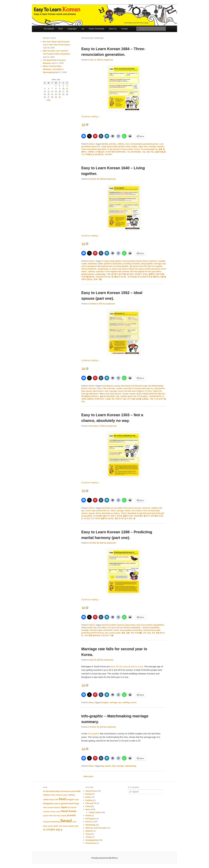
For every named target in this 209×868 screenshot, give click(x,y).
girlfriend (108, 264)
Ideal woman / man (101, 391)
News (91, 703)
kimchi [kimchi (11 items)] (74, 807)
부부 (132, 633)
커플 (100, 279)
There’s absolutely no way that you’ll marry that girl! (142, 513)
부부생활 (138, 633)
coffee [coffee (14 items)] (46, 800)
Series (92, 144)
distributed (92, 264)
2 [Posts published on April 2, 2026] (60, 86)
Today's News (95, 812)
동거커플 (122, 274)
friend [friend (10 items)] (77, 800)
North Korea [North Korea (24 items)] (69, 811)
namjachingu (103, 269)
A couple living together (112, 261)
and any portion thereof (132, 261)
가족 (108, 274)
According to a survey (111, 386)
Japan (141, 147)
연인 (149, 633)
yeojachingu (100, 274)
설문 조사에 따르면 (107, 396)
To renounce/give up (149, 149)
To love (137, 149)
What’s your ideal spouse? (111, 394)
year (106, 633)
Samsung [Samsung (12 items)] (56, 822)
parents (84, 513)
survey (120, 391)
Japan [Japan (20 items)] (64, 807)
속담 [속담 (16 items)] (58, 830)
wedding (126, 703)
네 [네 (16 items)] (44, 830)
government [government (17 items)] (67, 803)
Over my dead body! (151, 511)
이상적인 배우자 (155, 396)
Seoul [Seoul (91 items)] (66, 821)
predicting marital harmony (93, 633)
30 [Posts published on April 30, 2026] (60, 97)
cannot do (146, 508)
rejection (161, 147)
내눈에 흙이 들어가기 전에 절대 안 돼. (149, 516)
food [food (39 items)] (62, 799)
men (120, 703)
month (116, 630)
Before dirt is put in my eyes (130, 508)
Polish (88, 815)
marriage (152, 147)
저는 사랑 (146, 152)
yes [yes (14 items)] (77, 826)
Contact (124, 29)
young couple (115, 633)
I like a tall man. (109, 388)
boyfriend (153, 261)
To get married (113, 149)
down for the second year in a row (127, 666)
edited (100, 264)
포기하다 (109, 154)
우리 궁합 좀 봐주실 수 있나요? (97, 635)
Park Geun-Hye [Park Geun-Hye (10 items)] (55, 816)
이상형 (108, 399)
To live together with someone (117, 272)
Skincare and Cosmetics (96, 828)
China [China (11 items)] (53, 795)
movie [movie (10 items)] (58, 811)
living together (147, 264)
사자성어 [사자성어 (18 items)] (50, 830)
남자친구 (115, 274)
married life (108, 630)
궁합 (128, 633)
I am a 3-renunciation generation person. (142, 144)
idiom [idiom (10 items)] (45, 807)
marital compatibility (151, 628)
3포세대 (105, 144)
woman (125, 394)
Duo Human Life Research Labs (134, 386)
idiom (113, 511)
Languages (72, 29)
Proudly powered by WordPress (104, 858)
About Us (113, 29)
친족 (95, 279)
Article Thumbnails (97, 29)
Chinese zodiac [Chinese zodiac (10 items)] (62, 795)
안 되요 (87, 518)
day (95, 628)
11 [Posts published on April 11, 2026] (67, 89)
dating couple (87, 628)
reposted (100, 272)
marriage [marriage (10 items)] (46, 811)
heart (99, 388)
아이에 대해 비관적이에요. (116, 152)
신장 (117, 396)
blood (145, 261)
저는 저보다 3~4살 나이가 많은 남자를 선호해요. (130, 399)
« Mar (48, 100)
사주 (145, 633)
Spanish (89, 831)
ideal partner (160, 388)
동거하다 (130, 274)
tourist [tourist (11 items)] (50, 826)
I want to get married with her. (97, 511)
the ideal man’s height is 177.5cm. (138, 391)
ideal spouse (87, 391)
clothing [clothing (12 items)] (71, 795)
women (132, 394)
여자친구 (138, 274)
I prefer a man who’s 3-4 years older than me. (135, 388)
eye (83, 511)
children (121, 144)
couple (84, 264)
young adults (87, 516)
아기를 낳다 (100, 152)
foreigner (105, 703)
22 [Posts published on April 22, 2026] (56, 94)
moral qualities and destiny (131, 630)
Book (61, 29)
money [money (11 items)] (53, 811)
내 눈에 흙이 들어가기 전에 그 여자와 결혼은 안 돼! (113, 516)
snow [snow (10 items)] (74, 822)
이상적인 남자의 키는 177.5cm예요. (134, 396)
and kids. (113, 144)
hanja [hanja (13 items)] (77, 804)
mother (128, 511)
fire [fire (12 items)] (57, 800)
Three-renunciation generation (94, 149)
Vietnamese (91, 843)
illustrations (117, 264)
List (83, 29)
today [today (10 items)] (45, 826)
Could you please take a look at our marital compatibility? (140, 625)
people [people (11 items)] (63, 816)
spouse (92, 513)
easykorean (108, 60)
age (103, 766)
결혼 (160, 149)
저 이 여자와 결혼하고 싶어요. (102, 518)
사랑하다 (91, 152)
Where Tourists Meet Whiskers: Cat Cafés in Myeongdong (53, 69)
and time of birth (109, 625)
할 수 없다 (128, 518)
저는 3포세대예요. (134, 152)
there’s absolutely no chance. (108, 513)
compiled (161, 261)
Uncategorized (92, 840)
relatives (92, 272)
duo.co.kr (92, 388)
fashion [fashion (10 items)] (52, 800)
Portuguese (91, 819)
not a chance (137, 511)
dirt (161, 508)
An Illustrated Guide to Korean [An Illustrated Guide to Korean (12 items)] (56, 791)
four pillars (102, 628)
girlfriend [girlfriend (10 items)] (57, 804)
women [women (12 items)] (72, 826)
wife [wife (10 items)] (60, 826)
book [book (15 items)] (78, 791)
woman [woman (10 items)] (65, 826)
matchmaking (131, 766)
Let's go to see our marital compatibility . (124, 628)
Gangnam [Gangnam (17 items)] (48, 803)
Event (88, 797)
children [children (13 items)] (47, 795)
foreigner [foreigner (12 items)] (70, 800)
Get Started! (49, 29)
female (108, 766)
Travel (88, 834)
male (114, 766)
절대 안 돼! (119, 518)
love (146, 147)
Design (89, 794)
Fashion (89, 800)
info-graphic (94, 734)
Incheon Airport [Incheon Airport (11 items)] (54, 807)
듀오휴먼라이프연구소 (90, 396)
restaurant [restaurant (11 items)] (47, 822)
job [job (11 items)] (69, 807)
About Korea (91, 791)
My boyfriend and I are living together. (113, 266)
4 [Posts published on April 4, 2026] (67, 86)
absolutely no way (109, 508)
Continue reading (91, 116)
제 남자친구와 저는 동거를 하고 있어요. (111, 277)
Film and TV (91, 803)
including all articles (132, 264)
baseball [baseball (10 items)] (72, 791)
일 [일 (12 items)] (62, 830)
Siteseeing (90, 825)
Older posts (87, 776)
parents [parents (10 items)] (46, 816)
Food (88, 806)
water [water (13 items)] (56, 826)
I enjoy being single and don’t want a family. (119, 147)
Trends (89, 837)
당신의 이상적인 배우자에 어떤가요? (151, 394)
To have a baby (127, 149)
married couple (96, 630)
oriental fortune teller (152, 630)
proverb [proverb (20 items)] (71, 815)
